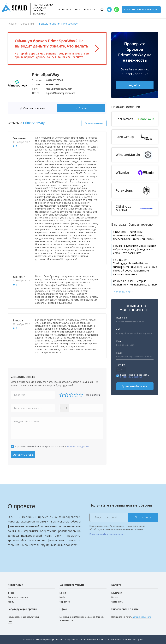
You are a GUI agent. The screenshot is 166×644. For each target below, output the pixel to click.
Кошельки (117, 593)
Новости (90, 10)
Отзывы (81, 108)
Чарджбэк (65, 602)
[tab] (33, 108)
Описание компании (32, 108)
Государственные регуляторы (23, 617)
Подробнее (135, 85)
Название (122, 341)
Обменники (117, 602)
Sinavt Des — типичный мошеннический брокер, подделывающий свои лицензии (131, 239)
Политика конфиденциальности (106, 534)
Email (119, 376)
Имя (119, 365)
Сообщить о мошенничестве (141, 9)
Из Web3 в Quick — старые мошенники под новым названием (133, 304)
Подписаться (143, 517)
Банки (63, 593)
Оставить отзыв (94, 123)
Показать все (122, 315)
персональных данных (78, 447)
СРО (10, 621)
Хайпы (11, 602)
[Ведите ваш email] (124, 517)
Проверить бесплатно (135, 410)
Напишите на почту (131, 617)
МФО (62, 597)
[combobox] (64, 408)
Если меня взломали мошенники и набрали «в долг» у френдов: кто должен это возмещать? (134, 258)
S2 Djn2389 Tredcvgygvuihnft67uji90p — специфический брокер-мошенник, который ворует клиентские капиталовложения (134, 282)
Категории (64, 10)
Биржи (115, 597)
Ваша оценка (93, 395)
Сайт (119, 353)
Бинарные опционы (18, 597)
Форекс (12, 593)
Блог (78, 10)
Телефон (121, 388)
